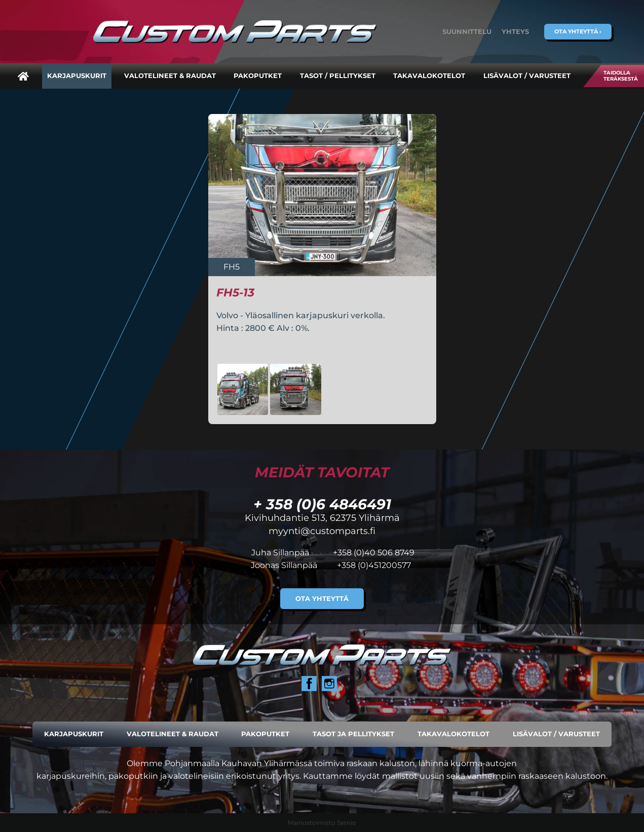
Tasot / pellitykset (338, 76)
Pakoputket (258, 76)
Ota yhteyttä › (578, 31)
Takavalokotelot (429, 76)
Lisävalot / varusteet (527, 76)
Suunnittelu (467, 32)
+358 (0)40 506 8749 (374, 553)
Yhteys (515, 32)
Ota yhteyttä (322, 599)
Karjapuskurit (77, 76)
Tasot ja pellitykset (353, 734)
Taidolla (621, 76)
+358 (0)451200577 (374, 565)
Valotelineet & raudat (170, 76)
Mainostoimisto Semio (322, 823)
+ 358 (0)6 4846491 (322, 504)
